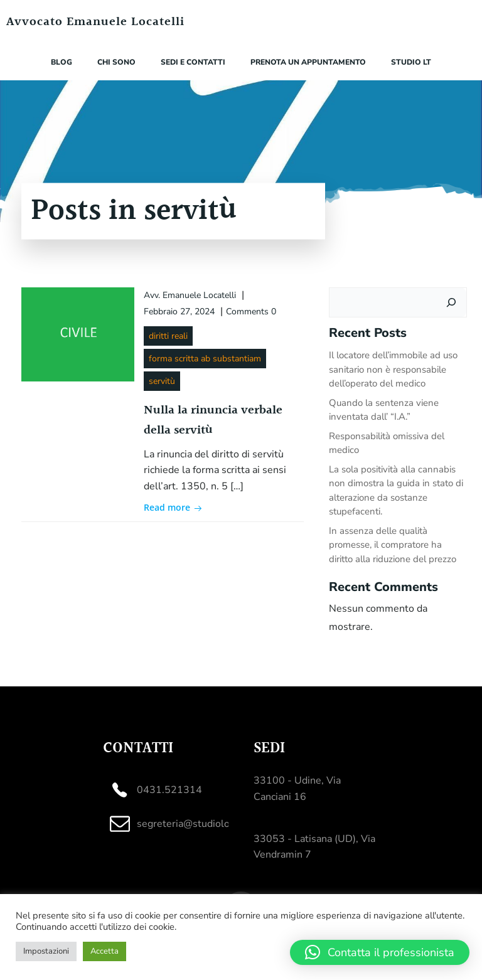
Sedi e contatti (193, 62)
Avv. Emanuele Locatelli (190, 295)
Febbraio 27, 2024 (179, 312)
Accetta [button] (104, 951)
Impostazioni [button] (46, 951)
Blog (62, 62)
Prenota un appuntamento (308, 62)
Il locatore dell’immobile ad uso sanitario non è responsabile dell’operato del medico (393, 369)
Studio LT (411, 62)
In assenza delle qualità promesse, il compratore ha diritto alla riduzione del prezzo (393, 545)
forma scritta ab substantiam (205, 359)
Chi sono (116, 62)
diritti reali (168, 336)
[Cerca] (451, 302)
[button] (380, 952)
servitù (162, 381)
